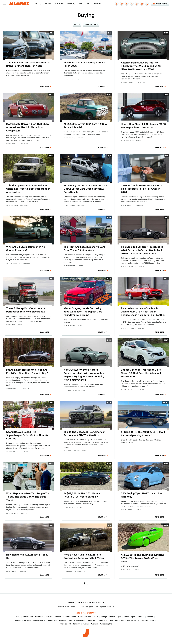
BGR (18, 617)
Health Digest (115, 617)
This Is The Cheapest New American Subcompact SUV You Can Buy (84, 434)
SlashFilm (102, 620)
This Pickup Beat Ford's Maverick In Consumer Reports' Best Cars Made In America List (28, 189)
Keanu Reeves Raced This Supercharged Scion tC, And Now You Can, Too (28, 435)
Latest (39, 4)
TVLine (86, 624)
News (48, 4)
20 (167, 33)
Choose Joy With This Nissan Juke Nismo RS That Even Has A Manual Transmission (141, 373)
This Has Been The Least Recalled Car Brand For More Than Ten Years (28, 64)
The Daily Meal (148, 620)
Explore (49, 617)
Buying (97, 4)
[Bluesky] (122, 4)
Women (95, 624)
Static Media (71, 607)
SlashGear (114, 620)
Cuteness (39, 617)
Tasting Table (133, 620)
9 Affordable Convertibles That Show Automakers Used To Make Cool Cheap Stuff (28, 127)
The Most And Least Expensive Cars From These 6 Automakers (84, 249)
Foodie (58, 617)
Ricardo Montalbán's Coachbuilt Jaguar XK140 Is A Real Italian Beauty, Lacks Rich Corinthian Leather (143, 312)
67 (110, 464)
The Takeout (75, 624)
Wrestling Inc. (106, 624)
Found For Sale (91, 24)
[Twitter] (132, 4)
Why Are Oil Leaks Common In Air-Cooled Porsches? (26, 249)
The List (63, 624)
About (71, 602)
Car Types (84, 4)
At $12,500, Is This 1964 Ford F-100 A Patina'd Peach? (85, 126)
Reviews (59, 4)
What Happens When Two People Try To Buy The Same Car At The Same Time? (28, 497)
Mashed (27, 620)
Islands (150, 617)
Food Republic (70, 617)
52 (110, 94)
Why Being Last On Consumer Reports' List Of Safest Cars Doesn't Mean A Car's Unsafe (86, 189)
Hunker (141, 617)
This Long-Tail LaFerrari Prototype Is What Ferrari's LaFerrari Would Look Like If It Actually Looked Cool (142, 250)
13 (167, 279)
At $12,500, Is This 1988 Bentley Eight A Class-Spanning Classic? (143, 434)
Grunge (104, 617)
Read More (45, 86)
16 (110, 217)
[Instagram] (142, 4)
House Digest (130, 617)
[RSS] (147, 4)
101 (167, 402)
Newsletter (160, 4)
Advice (77, 24)
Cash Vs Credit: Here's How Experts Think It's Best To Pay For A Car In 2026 (141, 189)
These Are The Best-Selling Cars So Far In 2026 (84, 64)
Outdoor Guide (66, 620)
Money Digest (39, 620)
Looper (18, 620)
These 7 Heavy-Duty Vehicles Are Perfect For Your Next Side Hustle (26, 310)
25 (52, 464)
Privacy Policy (97, 603)
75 (167, 525)
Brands (71, 4)
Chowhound (28, 617)
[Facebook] (117, 4)
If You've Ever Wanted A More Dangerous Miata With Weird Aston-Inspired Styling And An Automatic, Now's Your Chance (84, 375)
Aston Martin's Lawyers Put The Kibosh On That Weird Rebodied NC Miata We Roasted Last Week (141, 66)
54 (167, 464)
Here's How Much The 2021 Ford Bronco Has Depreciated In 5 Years (84, 556)
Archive (82, 602)
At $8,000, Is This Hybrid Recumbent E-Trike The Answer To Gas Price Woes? (142, 558)
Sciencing (91, 620)
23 (110, 402)
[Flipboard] (127, 4)
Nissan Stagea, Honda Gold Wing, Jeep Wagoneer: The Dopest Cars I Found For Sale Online (84, 312)
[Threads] (137, 4)
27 (167, 340)
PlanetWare (79, 620)
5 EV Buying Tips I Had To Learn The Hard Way (142, 495)
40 (110, 340)
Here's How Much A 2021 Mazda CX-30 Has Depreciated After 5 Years (143, 126)
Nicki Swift (52, 620)
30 (52, 156)
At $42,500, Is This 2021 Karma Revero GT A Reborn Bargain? (82, 495)
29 (52, 94)
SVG (122, 620)
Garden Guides (85, 617)
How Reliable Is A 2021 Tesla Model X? (27, 556)
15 (110, 279)
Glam (96, 617)
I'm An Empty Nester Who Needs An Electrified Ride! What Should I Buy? (27, 371)
